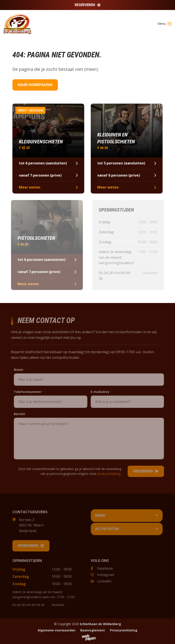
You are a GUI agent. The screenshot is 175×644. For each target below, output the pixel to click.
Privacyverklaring (124, 630)
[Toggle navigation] (163, 24)
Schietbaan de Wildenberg (100, 624)
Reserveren (87, 5)
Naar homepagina (35, 85)
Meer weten (48, 187)
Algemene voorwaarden (56, 630)
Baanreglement (93, 630)
